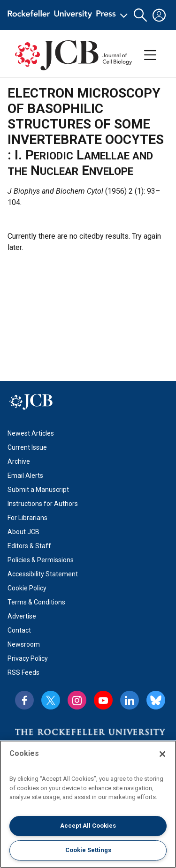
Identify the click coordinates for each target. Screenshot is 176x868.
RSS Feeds (23, 672)
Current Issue (27, 447)
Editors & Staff (29, 546)
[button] (140, 15)
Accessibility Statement (43, 574)
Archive (19, 461)
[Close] (162, 754)
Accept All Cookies (88, 826)
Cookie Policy (27, 588)
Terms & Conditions (36, 602)
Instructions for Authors (43, 504)
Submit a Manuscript (38, 490)
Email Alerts (25, 476)
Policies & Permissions (41, 560)
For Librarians (27, 518)
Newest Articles (31, 433)
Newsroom (24, 644)
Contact (19, 630)
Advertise (22, 616)
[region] (88, 804)
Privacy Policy (28, 658)
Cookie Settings (88, 850)
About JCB (23, 532)
